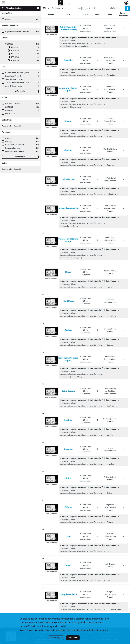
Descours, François (13, 148)
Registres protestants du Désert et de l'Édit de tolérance (27, 32)
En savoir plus (56, 638)
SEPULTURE (10, 114)
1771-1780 (15, 57)
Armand (9, 138)
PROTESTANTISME (13, 104)
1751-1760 (15, 51)
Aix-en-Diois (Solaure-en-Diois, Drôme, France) (23, 83)
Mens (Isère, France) (13, 76)
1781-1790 (15, 61)
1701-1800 (9, 44)
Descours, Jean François (15, 151)
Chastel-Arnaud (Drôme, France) (18, 73)
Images (8, 19)
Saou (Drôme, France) (14, 79)
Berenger (9, 142)
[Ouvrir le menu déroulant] (3, 3)
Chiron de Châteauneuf (15, 145)
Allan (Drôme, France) (14, 86)
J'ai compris (73, 638)
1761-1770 (15, 54)
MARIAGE (9, 107)
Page (79, 8)
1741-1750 (15, 47)
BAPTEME (9, 111)
